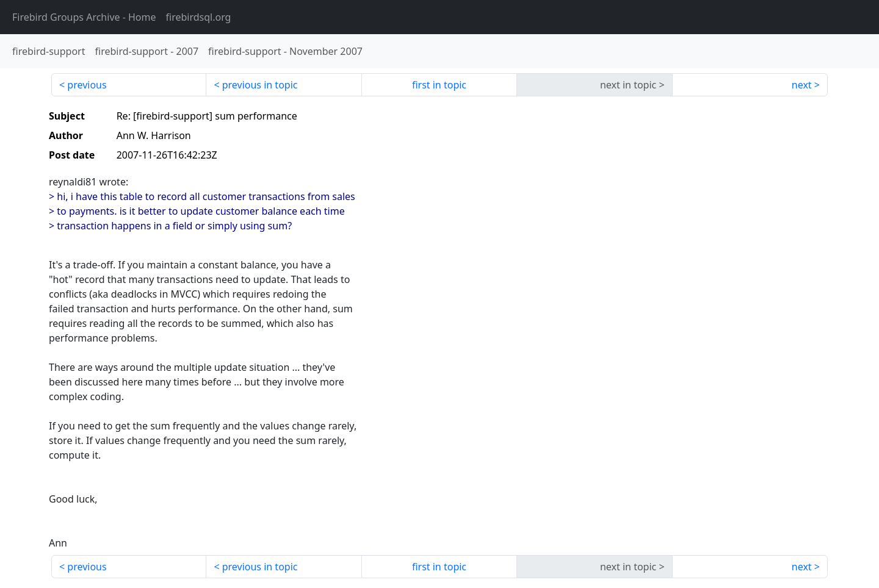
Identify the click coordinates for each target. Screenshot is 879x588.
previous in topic (260, 85)
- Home (84, 17)
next (802, 85)
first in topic (439, 85)
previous (87, 85)
